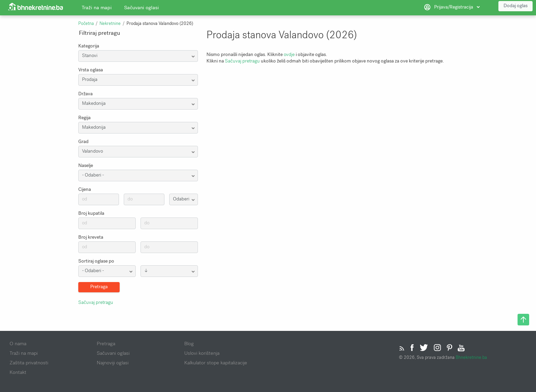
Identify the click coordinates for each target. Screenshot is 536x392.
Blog (189, 344)
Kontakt (18, 372)
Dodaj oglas (515, 7)
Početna (86, 24)
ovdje (289, 54)
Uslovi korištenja (202, 353)
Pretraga (106, 344)
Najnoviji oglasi (113, 363)
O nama (18, 344)
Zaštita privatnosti (29, 363)
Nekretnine (110, 24)
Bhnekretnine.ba (471, 357)
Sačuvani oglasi (142, 9)
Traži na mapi (97, 9)
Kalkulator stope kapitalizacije (216, 363)
